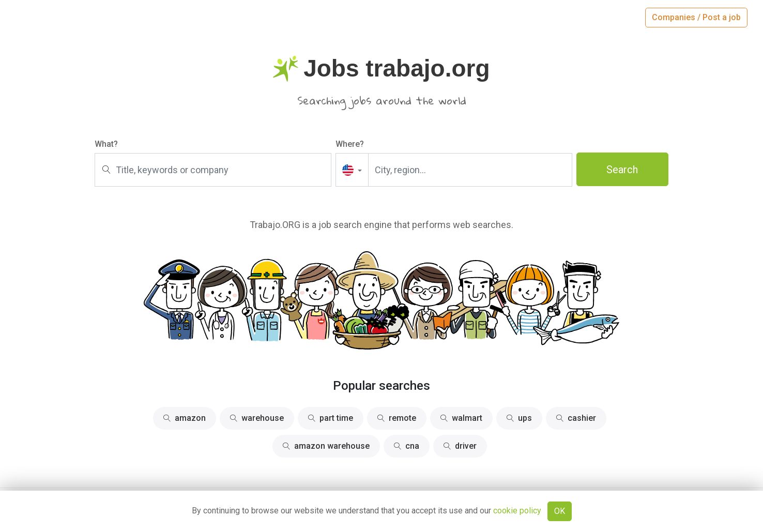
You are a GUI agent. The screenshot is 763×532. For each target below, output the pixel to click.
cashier (576, 418)
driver (460, 446)
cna (407, 446)
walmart (461, 418)
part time (331, 418)
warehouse (257, 418)
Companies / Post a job (696, 17)
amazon (185, 418)
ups (519, 418)
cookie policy (517, 511)
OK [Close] (560, 511)
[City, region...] (470, 170)
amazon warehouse (326, 446)
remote (397, 418)
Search (622, 170)
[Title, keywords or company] (213, 170)
